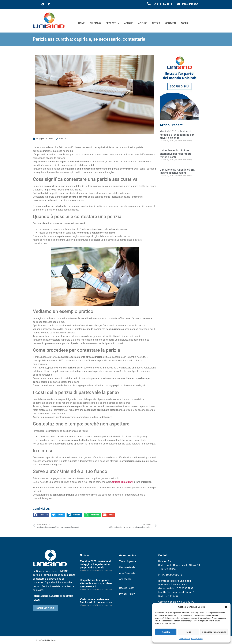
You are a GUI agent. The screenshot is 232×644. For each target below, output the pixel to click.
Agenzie (129, 23)
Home (81, 23)
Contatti (171, 23)
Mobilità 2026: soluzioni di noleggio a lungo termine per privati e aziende (177, 135)
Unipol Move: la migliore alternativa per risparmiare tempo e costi (176, 154)
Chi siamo (95, 23)
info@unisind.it (190, 4)
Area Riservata (127, 573)
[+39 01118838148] (149, 4)
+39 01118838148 (162, 4)
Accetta (166, 632)
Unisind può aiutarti (123, 482)
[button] (226, 607)
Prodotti (112, 23)
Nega (188, 632)
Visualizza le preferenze (214, 632)
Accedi (185, 23)
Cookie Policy (184, 639)
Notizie (156, 23)
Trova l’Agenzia (127, 561)
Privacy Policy (197, 639)
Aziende (143, 23)
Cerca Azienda (127, 567)
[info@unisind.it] (179, 4)
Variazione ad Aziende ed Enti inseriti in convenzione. (177, 171)
